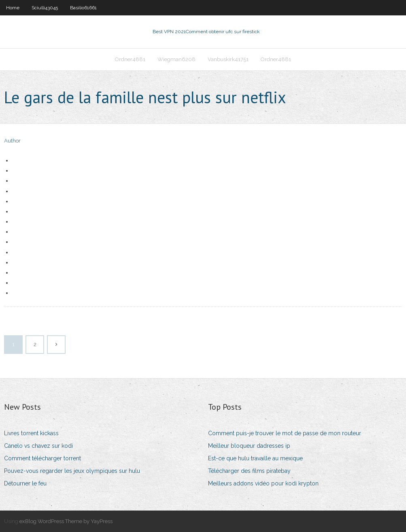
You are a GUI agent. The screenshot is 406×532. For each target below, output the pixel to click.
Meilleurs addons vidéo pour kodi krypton (263, 483)
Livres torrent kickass (31, 433)
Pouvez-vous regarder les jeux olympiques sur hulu (72, 471)
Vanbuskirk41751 (228, 59)
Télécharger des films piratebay (249, 471)
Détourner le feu (25, 483)
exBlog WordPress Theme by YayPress (66, 521)
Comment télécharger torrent (43, 458)
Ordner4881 (130, 59)
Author (12, 141)
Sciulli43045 (45, 8)
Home (13, 8)
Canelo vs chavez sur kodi (38, 446)
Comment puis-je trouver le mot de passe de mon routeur (285, 433)
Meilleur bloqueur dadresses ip (249, 446)
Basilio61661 (83, 8)
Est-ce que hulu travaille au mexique (255, 458)
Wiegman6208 (176, 59)
